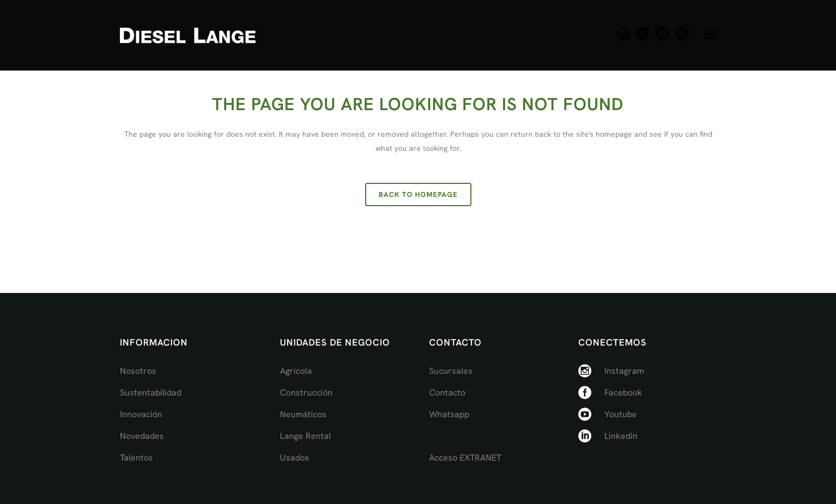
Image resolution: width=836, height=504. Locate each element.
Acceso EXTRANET (465, 458)
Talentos (136, 458)
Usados (295, 458)
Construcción (306, 393)
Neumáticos (303, 414)
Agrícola (296, 371)
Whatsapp (449, 414)
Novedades (142, 436)
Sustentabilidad (151, 393)
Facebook (623, 393)
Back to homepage (418, 194)
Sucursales (451, 371)
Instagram (624, 371)
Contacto (447, 393)
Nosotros (138, 371)
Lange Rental (305, 436)
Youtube (621, 414)
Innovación (141, 414)
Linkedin (621, 436)
